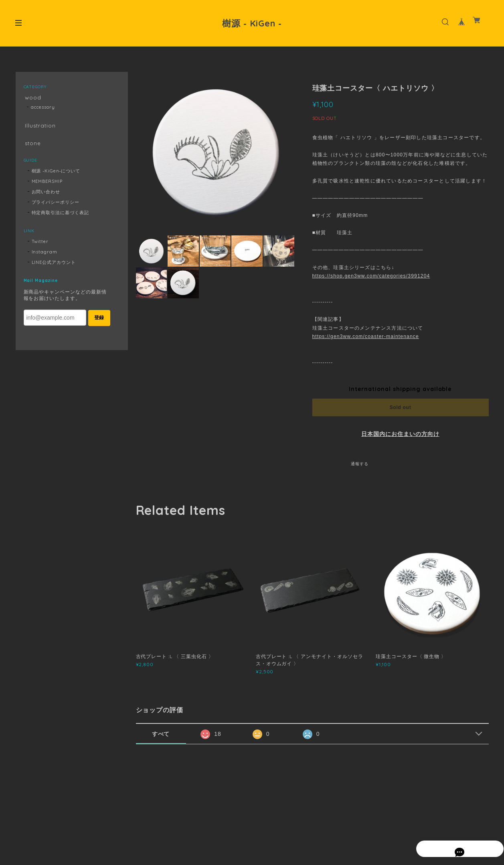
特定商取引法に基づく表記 (61, 217)
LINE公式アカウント (54, 266)
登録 (99, 322)
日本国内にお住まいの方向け (400, 434)
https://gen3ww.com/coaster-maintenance (366, 336)
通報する (360, 464)
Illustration (40, 127)
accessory (43, 108)
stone (32, 146)
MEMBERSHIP (47, 185)
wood (32, 98)
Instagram (45, 256)
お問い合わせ (46, 196)
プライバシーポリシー (56, 206)
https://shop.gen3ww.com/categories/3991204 (371, 276)
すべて (161, 734)
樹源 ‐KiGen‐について (56, 175)
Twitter (40, 245)
